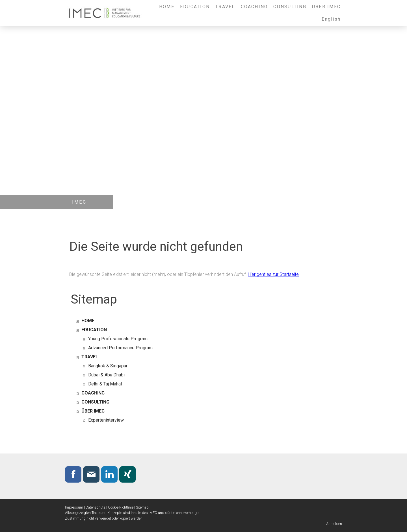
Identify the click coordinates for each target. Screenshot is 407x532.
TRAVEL (225, 7)
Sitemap (142, 507)
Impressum (74, 507)
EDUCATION (195, 7)
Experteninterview (106, 420)
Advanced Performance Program (120, 348)
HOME (167, 7)
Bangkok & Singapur (108, 366)
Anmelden (334, 524)
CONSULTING (290, 7)
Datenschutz (96, 507)
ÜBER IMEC (326, 7)
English (331, 19)
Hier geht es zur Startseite (273, 274)
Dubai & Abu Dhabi (106, 375)
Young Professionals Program (118, 339)
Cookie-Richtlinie (121, 507)
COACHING (254, 7)
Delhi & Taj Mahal (105, 384)
